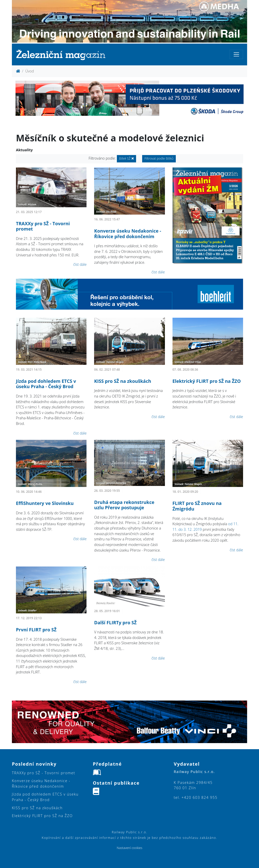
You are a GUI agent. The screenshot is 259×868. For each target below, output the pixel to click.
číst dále (80, 264)
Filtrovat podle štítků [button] (159, 158)
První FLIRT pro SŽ (36, 630)
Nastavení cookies (129, 848)
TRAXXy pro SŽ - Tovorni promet (43, 226)
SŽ (126, 158)
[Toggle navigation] (236, 54)
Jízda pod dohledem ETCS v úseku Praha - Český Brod (46, 384)
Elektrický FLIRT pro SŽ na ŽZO (207, 381)
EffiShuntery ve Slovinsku (45, 503)
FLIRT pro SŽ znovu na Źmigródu (197, 506)
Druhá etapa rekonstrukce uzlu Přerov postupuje (124, 505)
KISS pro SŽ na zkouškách (123, 381)
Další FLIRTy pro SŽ (115, 622)
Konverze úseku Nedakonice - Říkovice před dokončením (128, 234)
